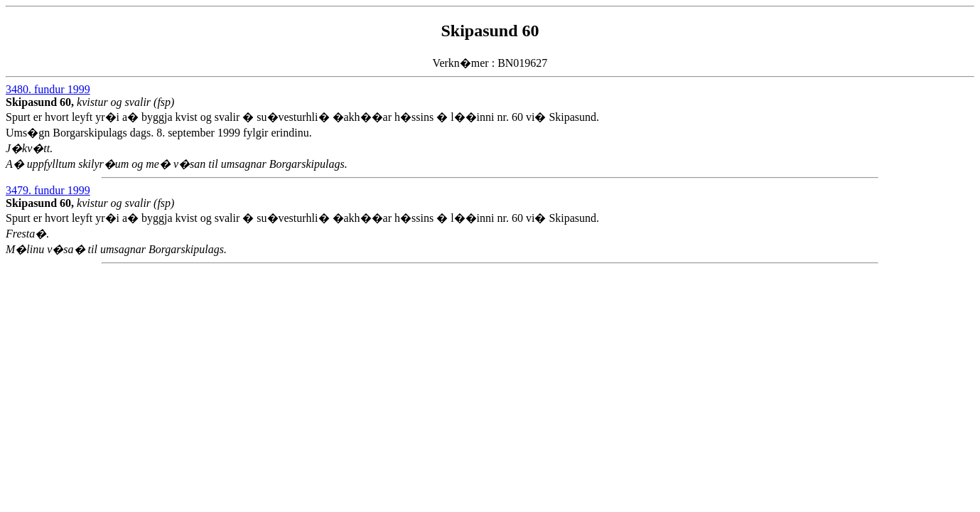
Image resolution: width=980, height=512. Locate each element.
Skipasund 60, (41, 102)
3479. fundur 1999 (48, 190)
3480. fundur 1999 (48, 89)
